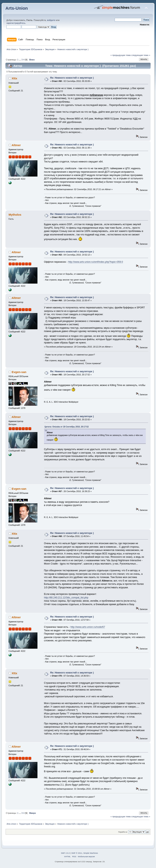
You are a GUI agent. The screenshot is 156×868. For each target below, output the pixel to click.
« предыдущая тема (120, 55)
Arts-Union (17, 8)
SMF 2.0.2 (65, 853)
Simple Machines (91, 853)
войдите (51, 20)
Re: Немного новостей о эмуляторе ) (72, 78)
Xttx (14, 78)
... (20, 60)
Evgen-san (19, 372)
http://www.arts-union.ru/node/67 (88, 627)
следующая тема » (141, 55)
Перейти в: (123, 832)
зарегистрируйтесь (16, 23)
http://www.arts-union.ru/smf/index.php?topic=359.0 (96, 262)
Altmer (16, 145)
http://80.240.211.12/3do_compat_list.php (66, 598)
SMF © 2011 (77, 853)
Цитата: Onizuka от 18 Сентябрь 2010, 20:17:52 (67, 427)
